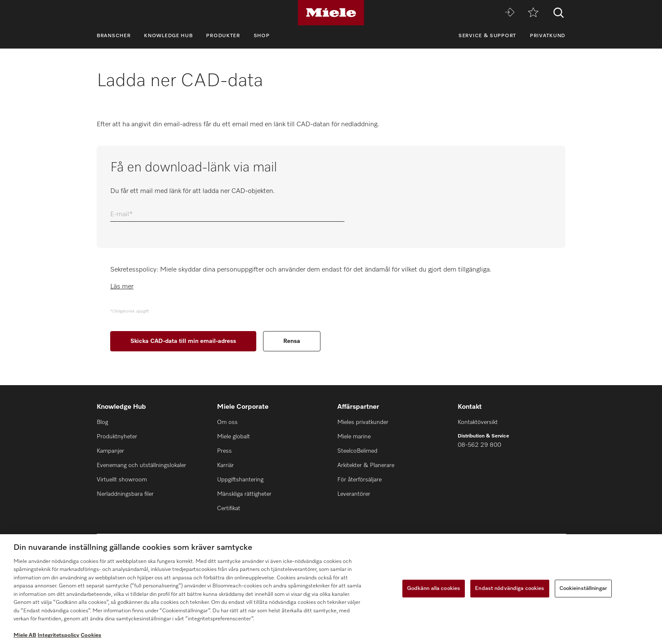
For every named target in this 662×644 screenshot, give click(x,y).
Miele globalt (233, 437)
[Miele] (331, 13)
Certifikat (229, 508)
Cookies (91, 635)
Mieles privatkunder (363, 422)
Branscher (114, 36)
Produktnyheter (117, 437)
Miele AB (25, 635)
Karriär (225, 465)
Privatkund (548, 36)
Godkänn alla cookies (434, 588)
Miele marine (354, 437)
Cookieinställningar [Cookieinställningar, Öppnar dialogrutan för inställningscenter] (583, 588)
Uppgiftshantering (240, 480)
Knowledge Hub (168, 36)
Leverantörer (354, 494)
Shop (262, 36)
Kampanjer (110, 451)
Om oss (227, 422)
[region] (331, 589)
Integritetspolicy (58, 635)
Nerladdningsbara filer (125, 494)
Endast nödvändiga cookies (510, 588)
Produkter (223, 36)
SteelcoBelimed (357, 451)
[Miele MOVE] (510, 13)
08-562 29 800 (479, 445)
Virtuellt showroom (122, 480)
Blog (102, 422)
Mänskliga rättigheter (244, 494)
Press (224, 451)
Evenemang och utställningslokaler (141, 465)
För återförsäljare (359, 480)
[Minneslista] (533, 13)
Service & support (487, 36)
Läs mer (122, 287)
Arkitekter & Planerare (366, 465)
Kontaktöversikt (478, 422)
